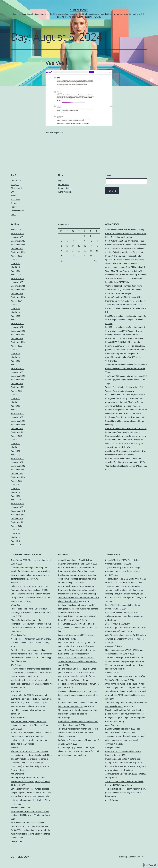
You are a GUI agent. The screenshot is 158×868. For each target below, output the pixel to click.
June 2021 (16, 443)
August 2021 (17, 436)
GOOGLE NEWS (112, 224)
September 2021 (18, 432)
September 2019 (18, 522)
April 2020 (15, 496)
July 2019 (15, 530)
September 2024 (18, 297)
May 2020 (15, 492)
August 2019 (17, 526)
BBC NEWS (63, 555)
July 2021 (15, 440)
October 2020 (17, 473)
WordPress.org (65, 192)
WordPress (142, 857)
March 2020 (16, 500)
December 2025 (18, 241)
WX (12, 192)
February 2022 (17, 413)
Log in (61, 181)
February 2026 (17, 233)
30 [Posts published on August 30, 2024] (85, 256)
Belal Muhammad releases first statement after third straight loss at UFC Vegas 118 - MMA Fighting (126, 320)
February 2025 (17, 278)
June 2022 (16, 398)
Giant (13, 214)
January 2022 (17, 417)
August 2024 (17, 301)
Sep (97, 261)
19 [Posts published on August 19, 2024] (61, 251)
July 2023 (15, 350)
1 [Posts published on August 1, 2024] (79, 236)
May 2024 (15, 312)
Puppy (14, 207)
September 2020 (18, 477)
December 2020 (18, 466)
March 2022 (16, 410)
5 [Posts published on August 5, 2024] (61, 241)
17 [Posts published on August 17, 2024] (91, 246)
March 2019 (16, 545)
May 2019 (15, 537)
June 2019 (16, 534)
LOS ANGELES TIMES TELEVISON (26, 555)
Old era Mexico (18, 188)
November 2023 (18, 335)
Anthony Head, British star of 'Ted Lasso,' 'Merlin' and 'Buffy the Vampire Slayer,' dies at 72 (31, 781)
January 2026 (17, 237)
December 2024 (18, 286)
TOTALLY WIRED (113, 555)
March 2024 (16, 320)
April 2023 (15, 361)
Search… (109, 175)
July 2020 (15, 485)
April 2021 (15, 451)
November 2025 (18, 245)
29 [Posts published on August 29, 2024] (79, 256)
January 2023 (17, 372)
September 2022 (18, 387)
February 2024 (17, 323)
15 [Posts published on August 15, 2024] (79, 246)
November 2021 (18, 425)
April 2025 (15, 271)
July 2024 (15, 305)
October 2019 (17, 518)
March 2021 (16, 455)
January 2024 (17, 327)
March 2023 (16, 365)
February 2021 (17, 458)
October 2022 (17, 383)
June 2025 (16, 263)
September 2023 (18, 342)
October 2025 (17, 248)
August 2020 (17, 481)
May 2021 (15, 447)
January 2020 (17, 507)
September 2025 (18, 252)
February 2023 (17, 368)
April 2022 (15, 406)
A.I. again (15, 184)
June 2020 (16, 488)
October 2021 (17, 428)
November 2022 (18, 380)
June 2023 (16, 353)
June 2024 (16, 308)
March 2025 (16, 275)
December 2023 (18, 331)
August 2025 (17, 256)
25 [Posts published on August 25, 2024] (97, 251)
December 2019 (18, 511)
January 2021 (17, 462)
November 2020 (18, 470)
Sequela (14, 196)
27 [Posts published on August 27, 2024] (67, 256)
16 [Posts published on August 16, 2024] (85, 246)
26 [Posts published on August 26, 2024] (61, 256)
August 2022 (17, 391)
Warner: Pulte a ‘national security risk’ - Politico (126, 387)
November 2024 (18, 290)
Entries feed (63, 184)
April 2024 (15, 316)
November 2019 (18, 515)
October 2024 (17, 293)
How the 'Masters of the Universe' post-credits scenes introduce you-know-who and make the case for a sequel (31, 673)
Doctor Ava (16, 181)
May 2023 (15, 357)
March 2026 (16, 230)
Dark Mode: (150, 865)
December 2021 (18, 421)
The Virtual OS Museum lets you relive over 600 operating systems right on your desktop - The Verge (126, 368)
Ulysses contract (18, 211)
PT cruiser (15, 199)
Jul (61, 261)
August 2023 (17, 346)
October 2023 (17, 338)
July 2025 (15, 260)
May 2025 (15, 267)
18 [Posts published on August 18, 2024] (97, 246)
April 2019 (15, 541)
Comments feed (65, 188)
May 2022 (15, 402)
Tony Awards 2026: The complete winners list (31, 560)
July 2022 (15, 395)
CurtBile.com (79, 10)
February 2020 (17, 503)
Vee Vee (55, 63)
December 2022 (18, 376)
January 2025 (17, 282)
